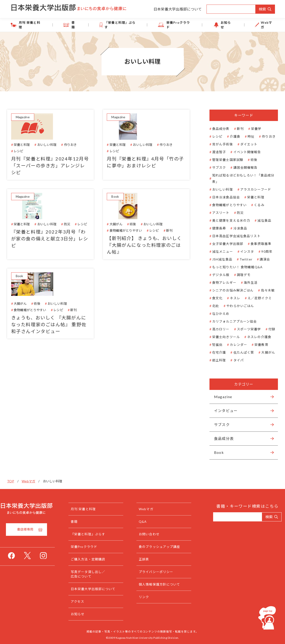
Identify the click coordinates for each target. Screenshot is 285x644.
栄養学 (253, 129)
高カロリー (218, 329)
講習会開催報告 (242, 167)
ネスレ (232, 298)
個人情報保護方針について (163, 584)
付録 (269, 329)
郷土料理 (216, 360)
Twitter (243, 259)
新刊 (237, 129)
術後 (251, 160)
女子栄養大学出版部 (225, 244)
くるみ (256, 205)
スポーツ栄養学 (246, 329)
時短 (248, 136)
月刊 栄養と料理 (44, 25)
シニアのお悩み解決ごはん (230, 290)
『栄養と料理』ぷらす (123, 25)
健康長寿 (216, 228)
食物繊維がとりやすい (226, 205)
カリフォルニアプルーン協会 (232, 321)
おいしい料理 (220, 189)
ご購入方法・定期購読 (96, 559)
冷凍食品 (237, 228)
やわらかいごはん (237, 306)
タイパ (235, 360)
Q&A (146, 522)
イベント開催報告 (244, 152)
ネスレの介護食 (256, 337)
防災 (237, 213)
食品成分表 (218, 129)
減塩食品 (261, 220)
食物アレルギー (221, 283)
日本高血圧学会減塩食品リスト (233, 236)
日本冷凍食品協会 (223, 197)
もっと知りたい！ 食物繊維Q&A (234, 267)
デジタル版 (218, 275)
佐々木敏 (265, 290)
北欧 (213, 306)
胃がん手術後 (220, 144)
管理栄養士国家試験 (225, 160)
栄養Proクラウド (177, 25)
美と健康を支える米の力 (228, 220)
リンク (147, 597)
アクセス (85, 601)
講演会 (262, 259)
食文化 (214, 298)
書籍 (83, 25)
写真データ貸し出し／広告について (96, 574)
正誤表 (147, 559)
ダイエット (246, 144)
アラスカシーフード (252, 189)
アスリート (218, 213)
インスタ (244, 251)
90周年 (264, 251)
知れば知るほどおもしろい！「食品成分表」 (240, 178)
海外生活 (248, 283)
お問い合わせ (153, 534)
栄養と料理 (253, 197)
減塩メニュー (220, 251)
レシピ (214, 136)
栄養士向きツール (223, 337)
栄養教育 (258, 345)
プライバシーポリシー (159, 572)
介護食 (232, 136)
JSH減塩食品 (219, 259)
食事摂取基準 (258, 244)
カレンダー (235, 345)
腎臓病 (214, 345)
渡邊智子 (216, 152)
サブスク (216, 167)
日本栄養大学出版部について (178, 9)
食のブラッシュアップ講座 (163, 547)
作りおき (266, 136)
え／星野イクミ (257, 298)
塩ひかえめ (218, 314)
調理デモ (241, 275)
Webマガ (254, 25)
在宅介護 (216, 352)
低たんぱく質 (241, 352)
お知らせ (220, 25)
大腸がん (265, 352)
